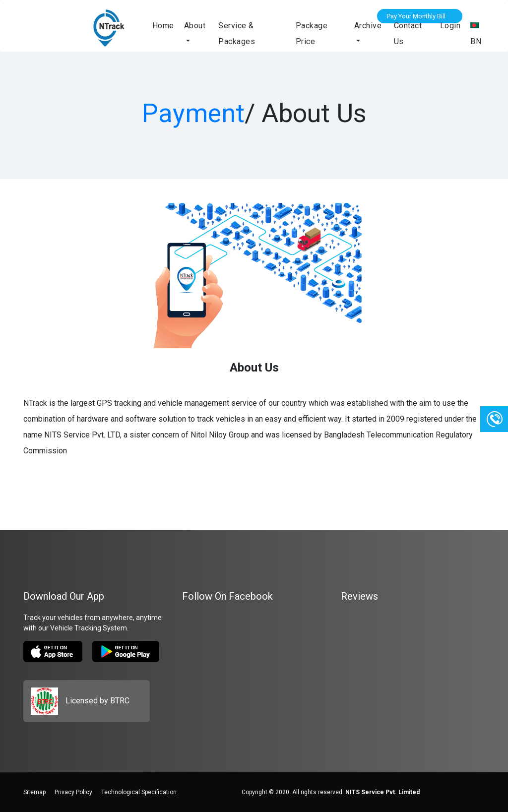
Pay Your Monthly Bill (416, 16)
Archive (368, 26)
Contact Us (408, 33)
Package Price (312, 33)
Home (163, 26)
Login (450, 26)
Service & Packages (237, 33)
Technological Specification (139, 792)
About (195, 26)
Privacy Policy (73, 792)
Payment (193, 113)
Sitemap (34, 792)
